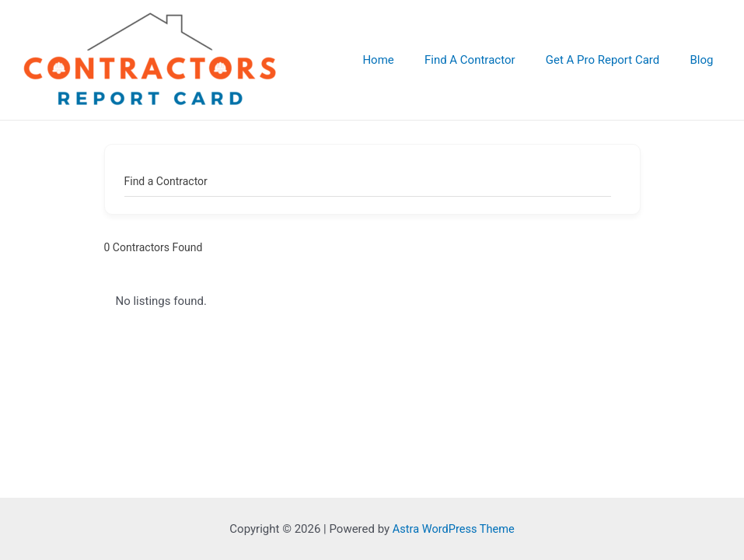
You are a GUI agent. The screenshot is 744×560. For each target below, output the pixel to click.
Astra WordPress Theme (453, 529)
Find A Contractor (488, 60)
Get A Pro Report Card (613, 60)
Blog (705, 60)
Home (403, 60)
